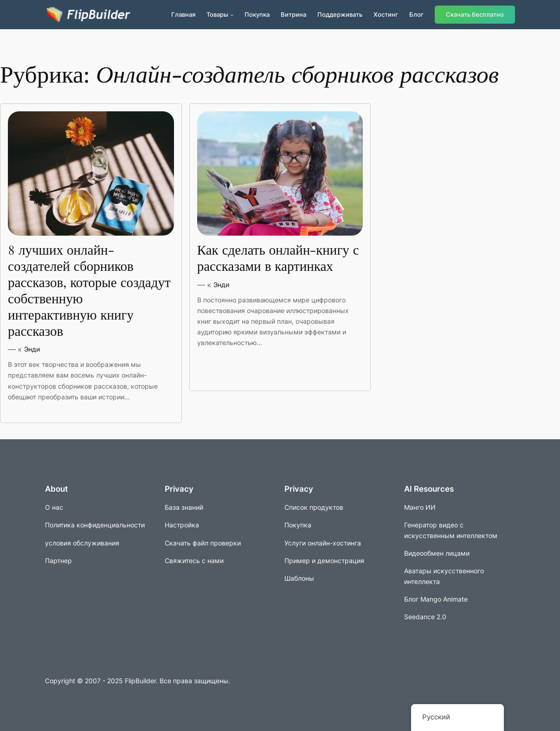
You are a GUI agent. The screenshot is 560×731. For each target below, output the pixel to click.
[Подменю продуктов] (232, 15)
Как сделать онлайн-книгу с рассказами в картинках (278, 259)
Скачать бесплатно (475, 15)
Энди (32, 349)
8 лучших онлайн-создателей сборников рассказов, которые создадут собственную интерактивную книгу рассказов (89, 291)
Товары (217, 14)
